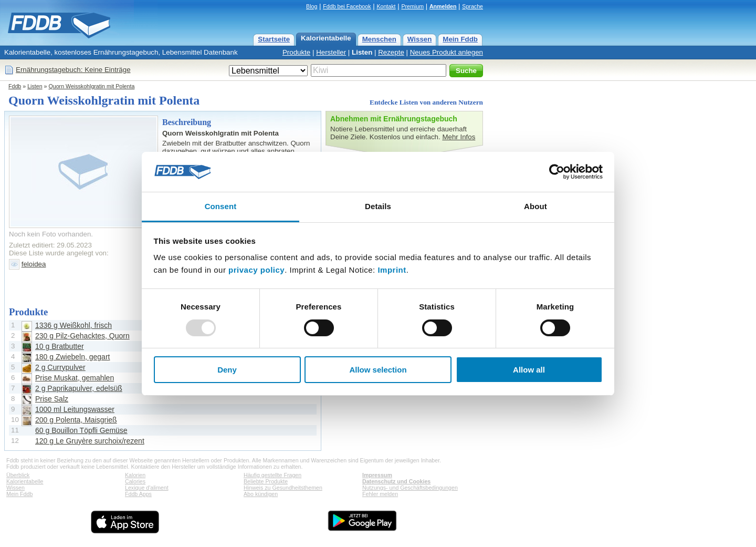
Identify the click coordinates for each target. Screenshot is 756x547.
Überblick (18, 475)
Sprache (472, 6)
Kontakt (386, 6)
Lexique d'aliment (147, 488)
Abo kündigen (261, 494)
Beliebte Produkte (266, 481)
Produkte (296, 52)
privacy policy (256, 270)
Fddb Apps (138, 494)
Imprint (392, 270)
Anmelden (443, 6)
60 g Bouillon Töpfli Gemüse (81, 430)
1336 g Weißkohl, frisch (73, 325)
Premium (412, 6)
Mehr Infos (459, 137)
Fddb (15, 86)
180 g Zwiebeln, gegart (72, 357)
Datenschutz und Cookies (396, 481)
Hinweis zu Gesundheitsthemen (283, 488)
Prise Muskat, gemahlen (75, 378)
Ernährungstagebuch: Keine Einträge (73, 70)
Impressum (377, 475)
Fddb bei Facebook (347, 6)
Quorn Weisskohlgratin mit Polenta (91, 86)
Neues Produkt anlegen (447, 52)
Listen (362, 52)
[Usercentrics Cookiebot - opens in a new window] (557, 172)
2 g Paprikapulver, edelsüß (79, 388)
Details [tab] (378, 206)
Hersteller (331, 52)
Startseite (274, 39)
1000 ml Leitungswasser (75, 409)
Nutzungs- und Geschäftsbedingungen (410, 488)
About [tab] (535, 206)
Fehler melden (380, 494)
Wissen (420, 39)
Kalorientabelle (326, 38)
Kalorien (135, 475)
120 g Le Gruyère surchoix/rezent (90, 441)
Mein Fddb (460, 39)
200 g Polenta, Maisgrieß (76, 420)
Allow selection (378, 370)
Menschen (379, 39)
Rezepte (391, 52)
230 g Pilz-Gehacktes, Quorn (82, 336)
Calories (135, 481)
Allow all (529, 370)
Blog (312, 6)
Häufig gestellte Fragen (272, 475)
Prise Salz (52, 399)
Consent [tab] (221, 206)
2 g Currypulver (60, 367)
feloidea (34, 264)
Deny (227, 370)
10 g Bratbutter (60, 346)
